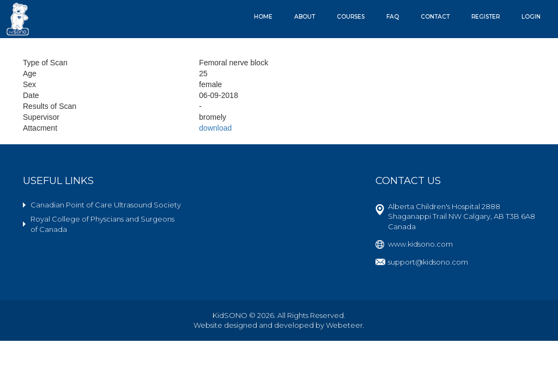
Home (263, 17)
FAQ (393, 17)
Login (531, 17)
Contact (435, 17)
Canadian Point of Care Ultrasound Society (106, 205)
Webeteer (344, 325)
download (215, 128)
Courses (351, 17)
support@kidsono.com (428, 262)
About (305, 17)
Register (486, 17)
